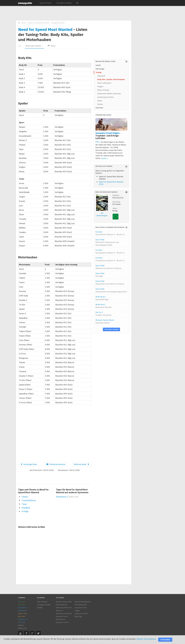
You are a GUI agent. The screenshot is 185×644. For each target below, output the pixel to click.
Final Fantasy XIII (81, 605)
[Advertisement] (74, 13)
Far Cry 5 (103, 314)
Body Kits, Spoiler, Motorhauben (111, 79)
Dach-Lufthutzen (104, 83)
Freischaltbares (29, 500)
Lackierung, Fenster (106, 97)
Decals (100, 104)
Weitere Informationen (146, 639)
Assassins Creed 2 (62, 622)
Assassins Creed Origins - (108, 136)
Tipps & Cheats (45, 3)
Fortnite (110, 233)
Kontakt (40, 608)
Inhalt (98, 65)
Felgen (100, 86)
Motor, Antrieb (103, 90)
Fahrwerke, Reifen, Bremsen (109, 94)
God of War (107, 242)
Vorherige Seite (28, 464)
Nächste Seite (82, 464)
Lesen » (105, 158)
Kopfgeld (26, 508)
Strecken (99, 108)
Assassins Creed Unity (64, 614)
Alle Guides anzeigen (111, 329)
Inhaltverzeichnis (56, 464)
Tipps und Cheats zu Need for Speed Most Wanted (33, 491)
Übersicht (101, 76)
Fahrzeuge (100, 69)
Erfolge (25, 511)
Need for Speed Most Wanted (45, 29)
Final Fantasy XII (61, 605)
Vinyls (100, 101)
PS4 (98, 142)
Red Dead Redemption (83, 602)
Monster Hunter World (105, 321)
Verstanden (165, 640)
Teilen (52, 46)
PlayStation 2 (62, 497)
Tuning (98, 72)
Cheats (25, 497)
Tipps (24, 504)
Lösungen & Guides (64, 3)
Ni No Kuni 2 (102, 298)
